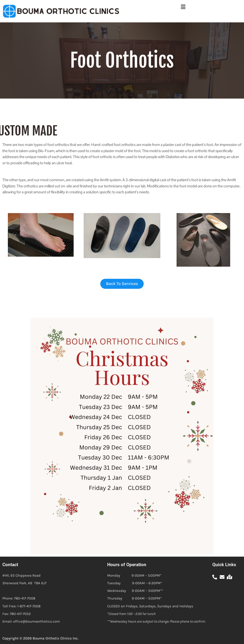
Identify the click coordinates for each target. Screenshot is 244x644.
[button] (183, 7)
